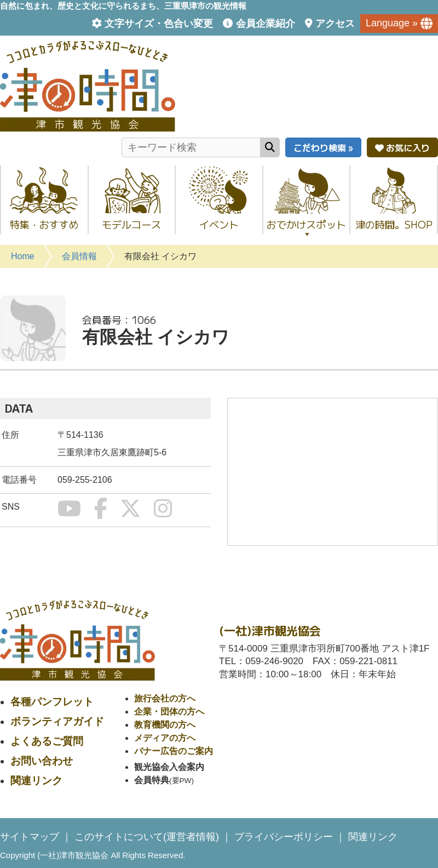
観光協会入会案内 (169, 767)
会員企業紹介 (266, 24)
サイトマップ (30, 837)
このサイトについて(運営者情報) (147, 837)
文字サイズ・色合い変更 (159, 24)
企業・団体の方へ (169, 712)
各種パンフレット (52, 702)
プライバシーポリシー (284, 837)
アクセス (335, 24)
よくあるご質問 (47, 741)
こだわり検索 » (323, 147)
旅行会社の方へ (165, 698)
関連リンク (36, 781)
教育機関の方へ (165, 725)
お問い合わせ (42, 761)
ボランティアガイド (57, 721)
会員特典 (152, 780)
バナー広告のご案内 (174, 751)
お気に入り (402, 147)
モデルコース (131, 224)
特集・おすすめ (44, 224)
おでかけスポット (306, 228)
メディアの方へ (165, 738)
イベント (219, 224)
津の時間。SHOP (394, 224)
